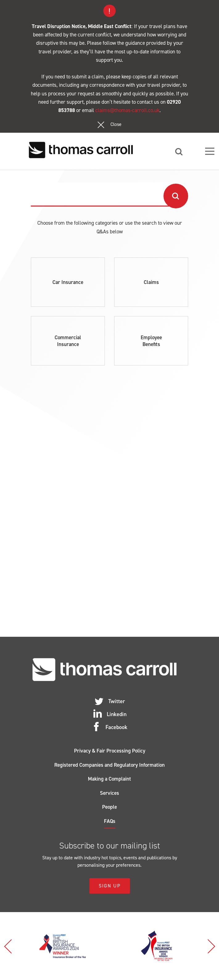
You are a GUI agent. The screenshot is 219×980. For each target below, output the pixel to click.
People (109, 807)
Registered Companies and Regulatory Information (109, 765)
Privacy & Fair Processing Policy (110, 751)
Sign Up (110, 886)
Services (109, 793)
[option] (62, 946)
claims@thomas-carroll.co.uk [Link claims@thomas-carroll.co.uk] (127, 110)
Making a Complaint (109, 779)
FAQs (110, 821)
